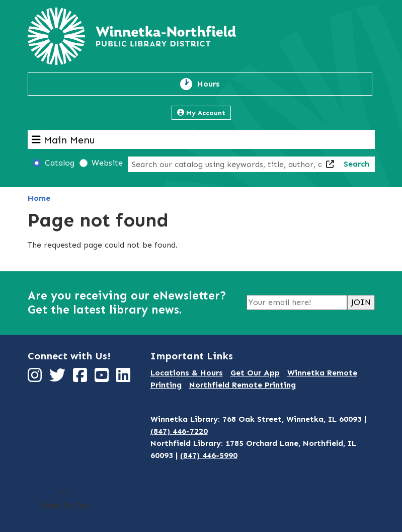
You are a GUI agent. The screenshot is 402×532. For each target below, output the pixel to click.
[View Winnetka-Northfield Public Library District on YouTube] (103, 378)
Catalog (60, 163)
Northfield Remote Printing (243, 385)
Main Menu (63, 139)
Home (39, 198)
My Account (201, 113)
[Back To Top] (63, 499)
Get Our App (255, 373)
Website (107, 163)
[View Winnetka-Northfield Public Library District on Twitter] (59, 378)
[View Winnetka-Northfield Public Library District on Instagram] (36, 378)
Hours (214, 84)
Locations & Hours (187, 373)
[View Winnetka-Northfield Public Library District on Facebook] (81, 378)
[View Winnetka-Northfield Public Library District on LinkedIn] (125, 378)
